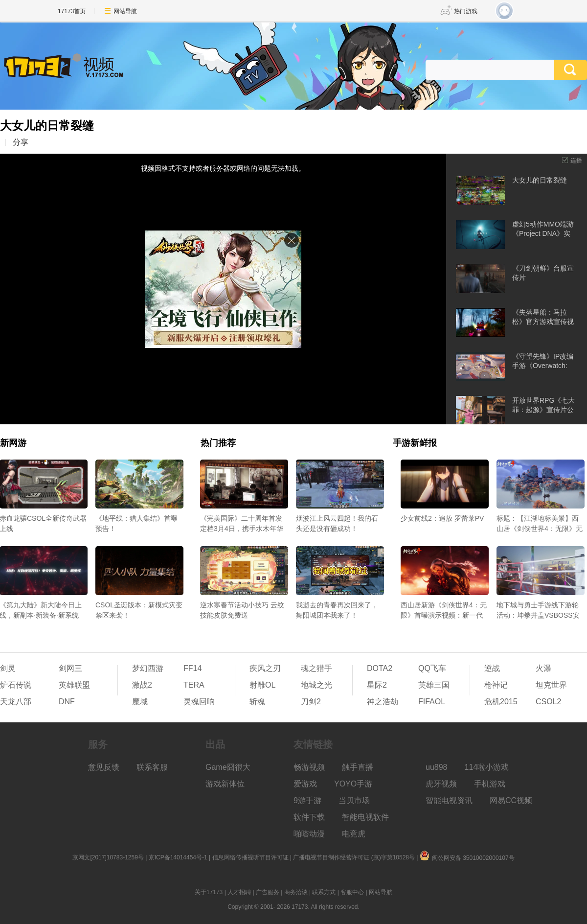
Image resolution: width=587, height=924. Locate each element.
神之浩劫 (383, 702)
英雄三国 (434, 685)
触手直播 (358, 767)
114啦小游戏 (487, 767)
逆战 (492, 668)
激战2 (142, 685)
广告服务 (268, 892)
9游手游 (307, 800)
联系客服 (152, 767)
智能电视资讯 (449, 800)
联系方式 (324, 892)
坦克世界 (551, 685)
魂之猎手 (316, 668)
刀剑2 (311, 702)
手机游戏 (490, 784)
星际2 (377, 685)
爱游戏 (305, 784)
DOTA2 (380, 668)
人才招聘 (239, 892)
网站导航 (125, 11)
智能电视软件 (365, 817)
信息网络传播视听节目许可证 (250, 857)
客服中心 (352, 892)
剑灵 (8, 668)
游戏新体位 (225, 784)
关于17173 (209, 892)
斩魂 (257, 702)
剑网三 (70, 668)
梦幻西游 (148, 668)
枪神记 (496, 685)
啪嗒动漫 (309, 834)
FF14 (192, 668)
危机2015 (501, 702)
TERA (194, 685)
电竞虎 (354, 834)
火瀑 (543, 668)
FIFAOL (432, 702)
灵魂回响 (199, 702)
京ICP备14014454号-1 (178, 857)
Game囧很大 (228, 767)
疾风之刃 (265, 668)
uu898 (437, 767)
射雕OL (262, 685)
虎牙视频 (441, 784)
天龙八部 (16, 702)
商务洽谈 (296, 892)
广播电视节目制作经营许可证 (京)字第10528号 (354, 857)
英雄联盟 (74, 685)
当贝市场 (354, 800)
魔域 (140, 702)
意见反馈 (104, 767)
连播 (576, 161)
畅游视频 (309, 767)
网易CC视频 (511, 800)
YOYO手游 (353, 784)
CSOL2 (548, 702)
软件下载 (309, 817)
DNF (67, 702)
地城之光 (316, 685)
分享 (21, 142)
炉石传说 (16, 685)
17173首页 (72, 11)
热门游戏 (466, 11)
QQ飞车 (432, 668)
